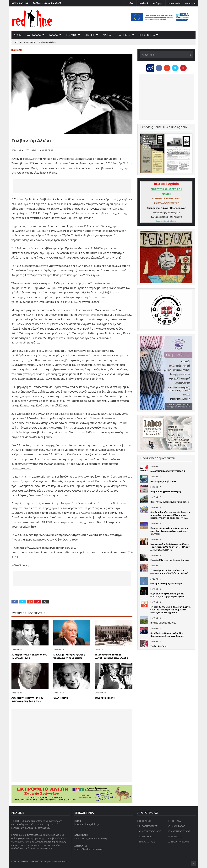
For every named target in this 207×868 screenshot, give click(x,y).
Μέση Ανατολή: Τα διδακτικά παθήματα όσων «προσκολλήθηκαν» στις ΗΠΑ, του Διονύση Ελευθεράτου (170, 547)
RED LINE (19, 42)
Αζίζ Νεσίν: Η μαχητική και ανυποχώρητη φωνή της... (27, 699)
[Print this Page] (45, 602)
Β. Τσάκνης (146, 821)
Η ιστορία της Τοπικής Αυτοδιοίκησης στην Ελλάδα (112, 656)
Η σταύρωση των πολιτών (163, 623)
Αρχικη (18, 35)
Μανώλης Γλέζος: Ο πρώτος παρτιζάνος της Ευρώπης (69, 656)
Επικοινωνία (174, 3)
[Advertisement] (72, 186)
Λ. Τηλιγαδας (146, 836)
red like (90, 35)
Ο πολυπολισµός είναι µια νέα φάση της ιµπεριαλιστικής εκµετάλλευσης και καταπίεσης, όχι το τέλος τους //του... (170, 515)
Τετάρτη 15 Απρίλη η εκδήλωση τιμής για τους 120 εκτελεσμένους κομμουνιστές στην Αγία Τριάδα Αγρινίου (170, 610)
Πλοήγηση (190, 3)
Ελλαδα (53, 35)
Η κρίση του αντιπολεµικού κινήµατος (169, 502)
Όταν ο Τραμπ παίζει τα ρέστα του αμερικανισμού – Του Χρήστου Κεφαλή (169, 572)
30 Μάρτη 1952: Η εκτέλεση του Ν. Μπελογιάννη (29, 656)
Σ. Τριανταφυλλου (179, 842)
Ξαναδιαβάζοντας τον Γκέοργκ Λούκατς (170, 560)
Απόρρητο (158, 3)
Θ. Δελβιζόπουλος (150, 831)
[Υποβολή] (189, 55)
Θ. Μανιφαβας (177, 826)
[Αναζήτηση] (166, 55)
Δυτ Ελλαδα (34, 35)
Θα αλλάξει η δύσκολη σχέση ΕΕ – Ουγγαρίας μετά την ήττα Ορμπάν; (167, 635)
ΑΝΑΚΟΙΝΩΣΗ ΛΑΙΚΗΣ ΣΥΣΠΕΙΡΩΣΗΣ (168, 471)
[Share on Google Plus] (30, 602)
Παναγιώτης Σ (147, 842)
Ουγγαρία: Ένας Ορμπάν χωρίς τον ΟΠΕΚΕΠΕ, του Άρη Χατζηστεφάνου (168, 595)
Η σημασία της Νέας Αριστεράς (166, 492)
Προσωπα (31, 42)
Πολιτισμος (123, 35)
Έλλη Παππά (61, 698)
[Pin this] (38, 602)
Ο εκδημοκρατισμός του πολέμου (167, 584)
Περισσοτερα (147, 35)
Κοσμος (71, 35)
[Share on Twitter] (22, 602)
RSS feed (130, 3)
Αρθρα (107, 35)
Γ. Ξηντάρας (175, 821)
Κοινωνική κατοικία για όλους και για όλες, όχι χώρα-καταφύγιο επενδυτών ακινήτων (169, 531)
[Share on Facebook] (15, 602)
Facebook (144, 3)
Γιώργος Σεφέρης (105, 698)
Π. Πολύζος (175, 836)
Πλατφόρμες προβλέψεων (163, 481)
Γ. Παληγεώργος (148, 826)
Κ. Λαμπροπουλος (179, 831)
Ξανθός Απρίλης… (159, 646)
